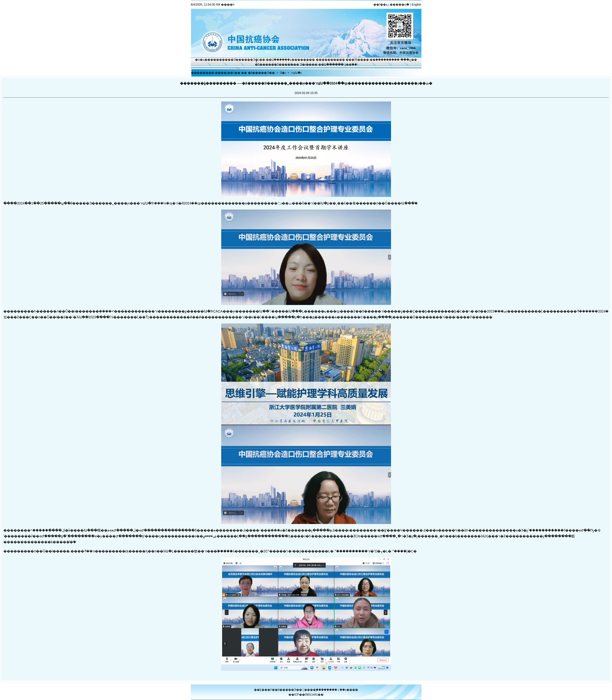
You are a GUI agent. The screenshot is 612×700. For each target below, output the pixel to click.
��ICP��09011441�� (306, 695)
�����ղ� (400, 5)
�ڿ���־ (404, 60)
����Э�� (232, 60)
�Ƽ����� (284, 65)
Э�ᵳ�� (306, 65)
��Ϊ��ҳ (380, 5)
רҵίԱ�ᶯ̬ (296, 73)
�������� (327, 60)
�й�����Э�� (261, 73)
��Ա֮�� (273, 60)
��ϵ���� (349, 690)
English (416, 5)
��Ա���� (328, 65)
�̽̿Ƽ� (259, 65)
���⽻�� (354, 60)
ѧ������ (299, 60)
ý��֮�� (351, 65)
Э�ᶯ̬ (256, 60)
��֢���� (378, 60)
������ (330, 690)
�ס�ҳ (200, 60)
